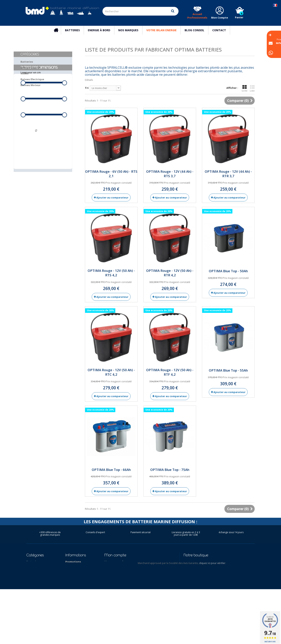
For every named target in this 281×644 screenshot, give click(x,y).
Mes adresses (113, 577)
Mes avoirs (111, 572)
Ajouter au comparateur (112, 197)
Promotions (73, 562)
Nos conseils (74, 592)
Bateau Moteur (31, 85)
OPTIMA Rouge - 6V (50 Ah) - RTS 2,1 (111, 174)
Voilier (25, 73)
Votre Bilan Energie (161, 30)
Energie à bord (99, 30)
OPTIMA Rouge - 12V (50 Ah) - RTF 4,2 (170, 372)
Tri (87, 88)
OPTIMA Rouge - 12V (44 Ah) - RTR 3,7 (228, 174)
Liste (252, 88)
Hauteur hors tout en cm (36, 133)
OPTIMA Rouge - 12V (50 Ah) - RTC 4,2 (111, 372)
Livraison (71, 572)
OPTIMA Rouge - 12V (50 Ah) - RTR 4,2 (170, 273)
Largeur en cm (30, 117)
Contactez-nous (76, 567)
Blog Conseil (194, 30)
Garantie (71, 602)
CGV (68, 582)
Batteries (72, 30)
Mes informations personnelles (125, 582)
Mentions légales (77, 577)
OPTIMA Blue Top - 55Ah (228, 370)
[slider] (23, 112)
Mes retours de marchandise (123, 567)
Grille (245, 88)
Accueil (58, 30)
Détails (89, 80)
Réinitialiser (43, 160)
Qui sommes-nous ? (78, 587)
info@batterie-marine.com (209, 577)
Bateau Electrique (32, 79)
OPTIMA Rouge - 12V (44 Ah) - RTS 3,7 (170, 174)
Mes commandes (115, 562)
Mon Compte (220, 18)
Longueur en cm (31, 101)
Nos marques (128, 30)
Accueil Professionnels (197, 16)
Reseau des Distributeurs (74, 609)
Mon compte (115, 555)
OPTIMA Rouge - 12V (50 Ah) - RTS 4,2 (111, 273)
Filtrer (43, 151)
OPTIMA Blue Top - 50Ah (228, 271)
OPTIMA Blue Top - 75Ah (170, 470)
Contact (219, 30)
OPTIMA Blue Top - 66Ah (111, 470)
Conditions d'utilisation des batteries (81, 618)
